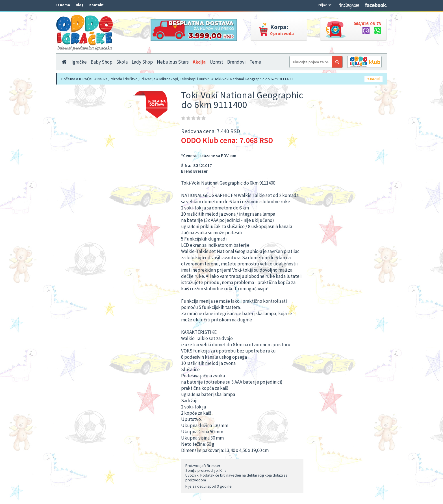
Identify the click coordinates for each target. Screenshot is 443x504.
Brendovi (236, 62)
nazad (373, 79)
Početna (68, 79)
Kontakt (96, 5)
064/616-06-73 (367, 23)
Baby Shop (102, 62)
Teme (255, 62)
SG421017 (203, 166)
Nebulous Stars (173, 62)
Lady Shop (142, 62)
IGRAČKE (86, 79)
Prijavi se (325, 5)
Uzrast (216, 62)
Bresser (200, 171)
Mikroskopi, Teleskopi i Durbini (185, 79)
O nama (63, 5)
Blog (80, 5)
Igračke (79, 62)
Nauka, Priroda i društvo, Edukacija (126, 79)
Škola (122, 62)
